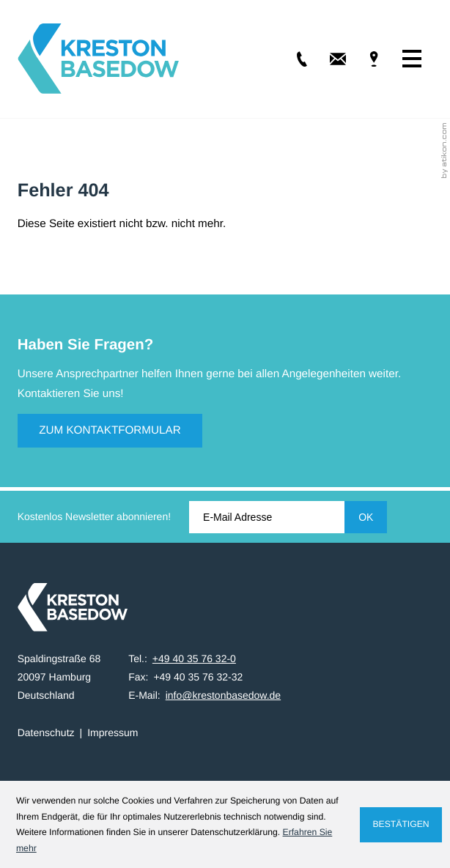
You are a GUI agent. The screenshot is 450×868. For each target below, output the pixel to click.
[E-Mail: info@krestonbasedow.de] (328, 59)
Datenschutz (46, 732)
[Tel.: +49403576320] (291, 59)
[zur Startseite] (98, 59)
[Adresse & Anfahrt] (364, 59)
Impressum (112, 732)
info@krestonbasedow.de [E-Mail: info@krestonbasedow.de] (223, 695)
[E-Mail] (267, 517)
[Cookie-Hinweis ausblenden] (401, 825)
